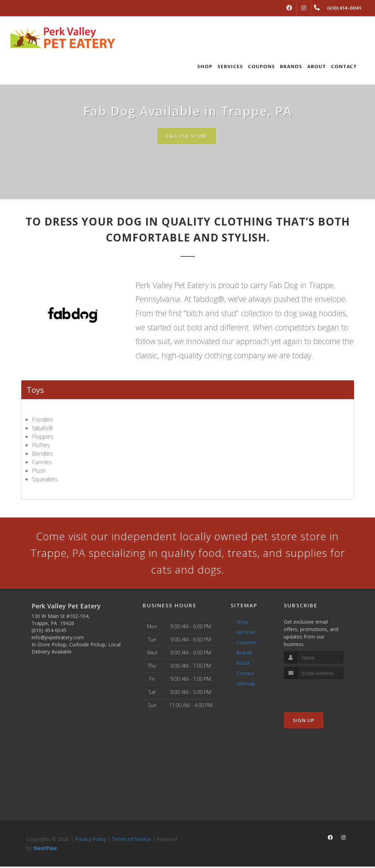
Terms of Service (131, 840)
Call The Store (187, 136)
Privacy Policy (90, 840)
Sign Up (304, 722)
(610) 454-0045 (49, 632)
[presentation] (322, 694)
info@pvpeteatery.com (58, 639)
